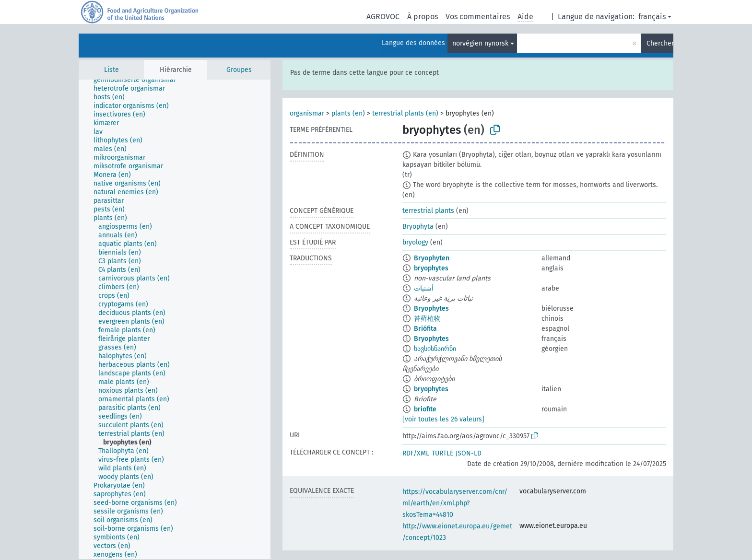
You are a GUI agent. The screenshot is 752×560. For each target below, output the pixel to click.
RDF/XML (416, 453)
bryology (415, 242)
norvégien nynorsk (480, 43)
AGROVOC (383, 17)
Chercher (660, 43)
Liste (112, 70)
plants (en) (348, 113)
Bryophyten (432, 258)
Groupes (239, 70)
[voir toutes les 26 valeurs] (443, 419)
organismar (307, 113)
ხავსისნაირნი (435, 349)
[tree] (175, 319)
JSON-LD (469, 453)
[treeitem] (139, 80)
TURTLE (442, 453)
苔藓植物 (427, 319)
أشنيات (424, 288)
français (652, 17)
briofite (425, 409)
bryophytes (431, 268)
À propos (423, 17)
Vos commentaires (478, 17)
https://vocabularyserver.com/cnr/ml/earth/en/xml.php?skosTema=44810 (455, 503)
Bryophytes (431, 309)
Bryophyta (418, 227)
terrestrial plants (428, 211)
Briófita (425, 329)
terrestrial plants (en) (405, 113)
